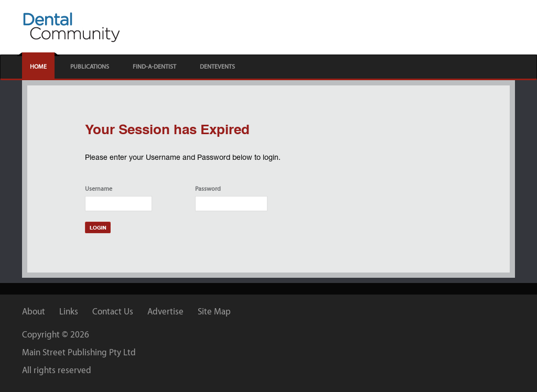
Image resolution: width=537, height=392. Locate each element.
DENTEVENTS (217, 67)
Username (99, 189)
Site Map (214, 311)
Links (69, 311)
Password (208, 189)
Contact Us (113, 311)
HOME (38, 67)
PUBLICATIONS (90, 67)
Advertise (165, 311)
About (34, 311)
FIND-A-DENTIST (154, 67)
